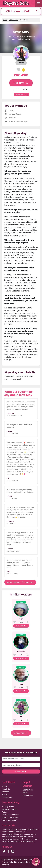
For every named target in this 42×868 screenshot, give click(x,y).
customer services (9, 839)
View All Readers (21, 733)
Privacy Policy (8, 807)
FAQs (25, 793)
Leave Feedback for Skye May (20, 582)
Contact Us (28, 790)
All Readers (14, 20)
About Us (6, 789)
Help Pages (28, 795)
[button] (21, 11)
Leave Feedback (21, 94)
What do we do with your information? (10, 819)
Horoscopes (7, 797)
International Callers (24, 862)
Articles (5, 794)
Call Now (21, 83)
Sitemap (5, 865)
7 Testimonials (21, 90)
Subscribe (21, 771)
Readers (5, 792)
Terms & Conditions (10, 815)
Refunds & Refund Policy (9, 811)
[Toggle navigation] (39, 3)
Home (5, 20)
